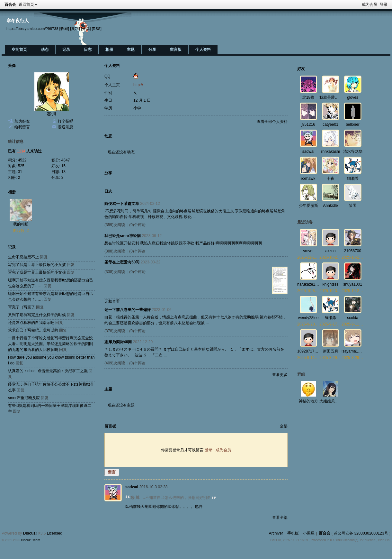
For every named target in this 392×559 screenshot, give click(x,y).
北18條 (308, 97)
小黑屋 (309, 533)
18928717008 (309, 351)
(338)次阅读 (115, 272)
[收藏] (64, 28)
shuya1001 (353, 284)
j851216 (308, 124)
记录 (66, 50)
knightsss (330, 284)
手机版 (293, 533)
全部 (284, 426)
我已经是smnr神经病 (123, 236)
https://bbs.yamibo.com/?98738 (32, 28)
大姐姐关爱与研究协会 (339, 401)
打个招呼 (66, 121)
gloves (353, 97)
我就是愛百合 (331, 97)
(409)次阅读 (115, 363)
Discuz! (30, 533)
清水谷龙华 (353, 151)
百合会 (10, 5)
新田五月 (331, 351)
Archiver (276, 533)
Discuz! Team (31, 540)
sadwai (132, 487)
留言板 (176, 50)
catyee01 (330, 124)
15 (63, 166)
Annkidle (330, 206)
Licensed (55, 533)
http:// (138, 85)
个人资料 (203, 50)
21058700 (353, 251)
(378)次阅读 (115, 331)
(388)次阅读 (115, 251)
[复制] (75, 28)
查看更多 (280, 375)
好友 (301, 69)
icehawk (308, 179)
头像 (12, 66)
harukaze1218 (309, 284)
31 (20, 172)
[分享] (86, 28)
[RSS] (97, 28)
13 (63, 172)
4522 (22, 160)
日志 (88, 50)
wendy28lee (308, 318)
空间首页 (19, 50)
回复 (44, 257)
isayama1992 (353, 351)
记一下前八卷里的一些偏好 (128, 310)
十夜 (331, 179)
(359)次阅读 (115, 225)
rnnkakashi (330, 151)
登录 (384, 5)
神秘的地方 (308, 401)
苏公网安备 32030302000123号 (361, 533)
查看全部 (280, 518)
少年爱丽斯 (308, 206)
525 (21, 166)
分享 (152, 50)
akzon (330, 251)
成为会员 (370, 5)
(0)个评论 (137, 225)
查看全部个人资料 (272, 122)
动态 (45, 50)
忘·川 (51, 114)
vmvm (308, 251)
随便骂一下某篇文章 (122, 204)
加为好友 (22, 121)
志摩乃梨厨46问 (118, 342)
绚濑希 (353, 179)
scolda (353, 318)
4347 (66, 160)
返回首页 (26, 5)
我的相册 (21, 224)
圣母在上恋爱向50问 (122, 262)
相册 (109, 50)
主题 (131, 50)
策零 (353, 206)
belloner (353, 124)
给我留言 (22, 127)
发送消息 (66, 127)
